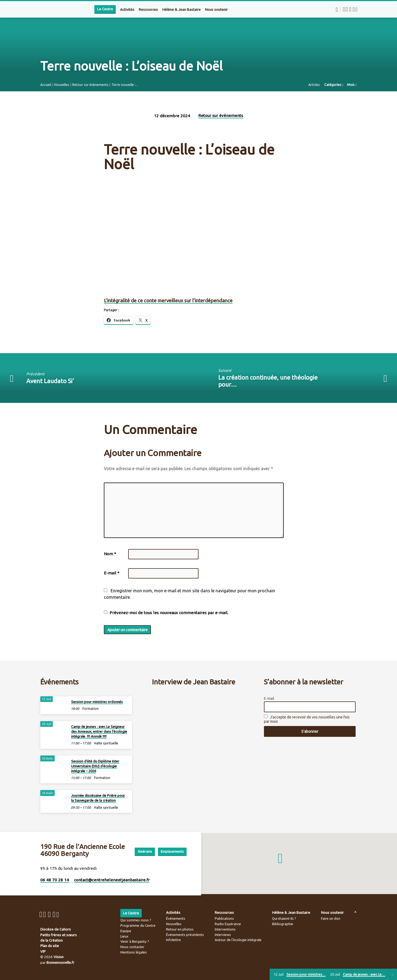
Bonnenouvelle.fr (60, 962)
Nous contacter (132, 947)
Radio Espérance (228, 924)
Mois (352, 85)
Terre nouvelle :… (125, 85)
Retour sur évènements (90, 85)
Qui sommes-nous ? (136, 920)
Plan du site (50, 946)
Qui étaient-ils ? (284, 918)
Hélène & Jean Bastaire (181, 9)
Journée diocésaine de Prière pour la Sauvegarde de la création (98, 797)
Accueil (46, 85)
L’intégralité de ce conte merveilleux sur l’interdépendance (168, 300)
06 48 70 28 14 (55, 880)
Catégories (334, 85)
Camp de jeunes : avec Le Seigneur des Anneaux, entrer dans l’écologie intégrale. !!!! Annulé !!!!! (99, 730)
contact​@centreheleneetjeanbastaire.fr (112, 880)
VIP (43, 951)
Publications (224, 918)
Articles (314, 85)
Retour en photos (180, 929)
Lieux (124, 936)
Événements (176, 918)
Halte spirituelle (106, 742)
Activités (127, 9)
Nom (110, 554)
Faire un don (331, 918)
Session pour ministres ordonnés (97, 700)
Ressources (148, 9)
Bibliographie (283, 924)
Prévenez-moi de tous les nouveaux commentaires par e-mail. (169, 613)
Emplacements (171, 856)
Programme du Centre (138, 925)
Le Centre (105, 9)
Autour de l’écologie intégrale (238, 940)
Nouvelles (62, 85)
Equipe (126, 931)
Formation (91, 707)
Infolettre (173, 940)
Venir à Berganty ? (135, 941)
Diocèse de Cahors (56, 929)
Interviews (223, 935)
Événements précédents (185, 935)
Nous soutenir (216, 9)
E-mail (112, 573)
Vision (59, 957)
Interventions (225, 929)
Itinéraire (173, 845)
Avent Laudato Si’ (50, 381)
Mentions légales (134, 952)
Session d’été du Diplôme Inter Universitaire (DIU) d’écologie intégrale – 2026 (95, 764)
